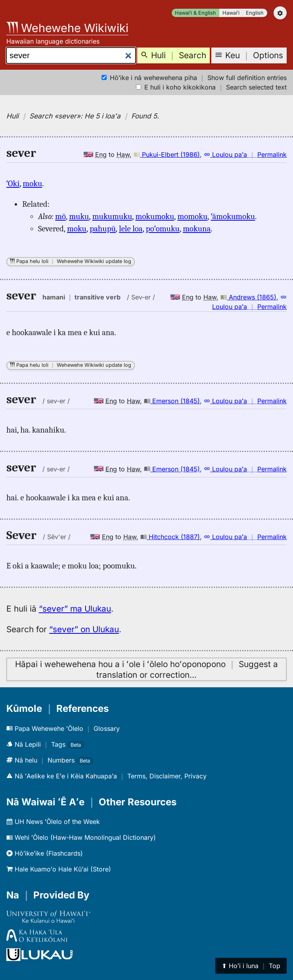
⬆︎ (251, 966)
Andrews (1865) (248, 297)
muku (79, 216)
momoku (193, 216)
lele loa (131, 229)
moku (32, 183)
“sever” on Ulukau (84, 629)
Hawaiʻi (231, 13)
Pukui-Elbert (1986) (167, 154)
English (255, 13)
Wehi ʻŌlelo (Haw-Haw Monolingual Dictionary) (81, 837)
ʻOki (13, 183)
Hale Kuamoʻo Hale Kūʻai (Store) (59, 869)
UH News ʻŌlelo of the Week (53, 822)
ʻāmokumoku (233, 216)
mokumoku (155, 216)
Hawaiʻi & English (195, 13)
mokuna (197, 229)
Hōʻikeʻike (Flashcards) (45, 853)
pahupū (103, 229)
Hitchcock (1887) (170, 537)
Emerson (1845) (172, 401)
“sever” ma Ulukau (75, 609)
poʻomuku (163, 229)
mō (60, 216)
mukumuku (112, 216)
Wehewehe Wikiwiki (67, 28)
